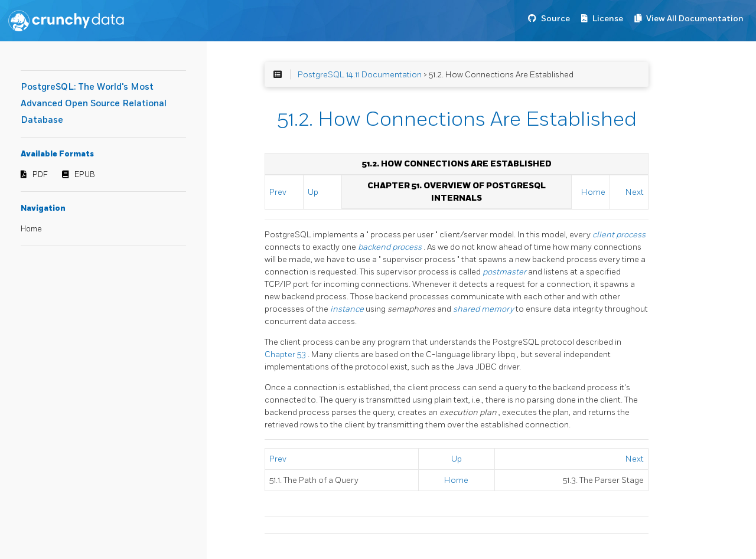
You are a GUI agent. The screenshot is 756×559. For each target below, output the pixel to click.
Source (555, 19)
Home (31, 229)
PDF (40, 175)
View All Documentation (695, 19)
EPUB (85, 175)
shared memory (484, 309)
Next (635, 192)
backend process (391, 247)
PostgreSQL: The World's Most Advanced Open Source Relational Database (94, 104)
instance (348, 309)
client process (619, 235)
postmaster (505, 272)
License (608, 19)
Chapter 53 (286, 354)
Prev (278, 192)
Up (313, 192)
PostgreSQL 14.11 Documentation (360, 75)
